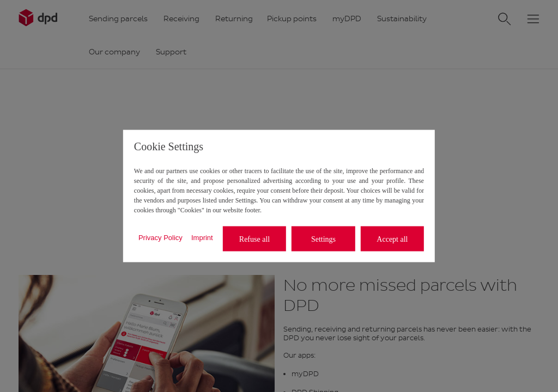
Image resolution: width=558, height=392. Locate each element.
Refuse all (254, 239)
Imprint (202, 237)
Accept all (392, 239)
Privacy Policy (160, 237)
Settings (323, 239)
